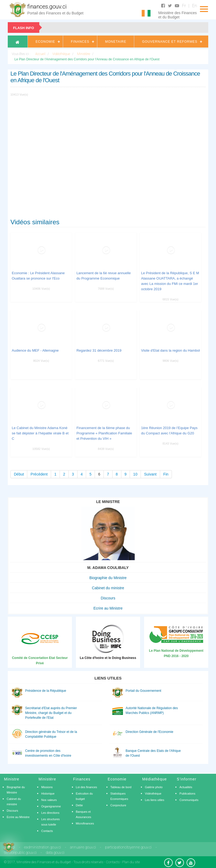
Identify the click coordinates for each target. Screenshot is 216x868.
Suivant (150, 474)
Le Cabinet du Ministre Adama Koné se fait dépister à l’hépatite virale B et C (40, 433)
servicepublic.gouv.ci (20, 853)
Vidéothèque (153, 794)
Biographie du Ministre (108, 578)
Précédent (39, 474)
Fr (184, 6)
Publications (187, 794)
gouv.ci (9, 847)
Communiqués (189, 800)
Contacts (47, 831)
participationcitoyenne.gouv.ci (128, 847)
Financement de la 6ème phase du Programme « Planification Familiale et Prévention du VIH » (104, 433)
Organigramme (51, 806)
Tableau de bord (121, 787)
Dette (79, 805)
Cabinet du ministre (108, 588)
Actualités (186, 787)
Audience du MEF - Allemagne (35, 350)
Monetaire (116, 42)
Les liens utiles (155, 800)
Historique (48, 794)
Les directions (50, 813)
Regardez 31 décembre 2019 (99, 350)
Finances (80, 42)
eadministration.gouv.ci (43, 847)
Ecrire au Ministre (108, 608)
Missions (47, 787)
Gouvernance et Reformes (170, 42)
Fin (166, 474)
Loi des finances (87, 787)
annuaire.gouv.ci (83, 847)
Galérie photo (154, 787)
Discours (108, 598)
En (195, 6)
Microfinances (85, 823)
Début (19, 474)
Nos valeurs (49, 800)
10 (135, 474)
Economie (45, 42)
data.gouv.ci (55, 853)
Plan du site (131, 862)
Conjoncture (118, 805)
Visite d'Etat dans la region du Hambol (171, 350)
